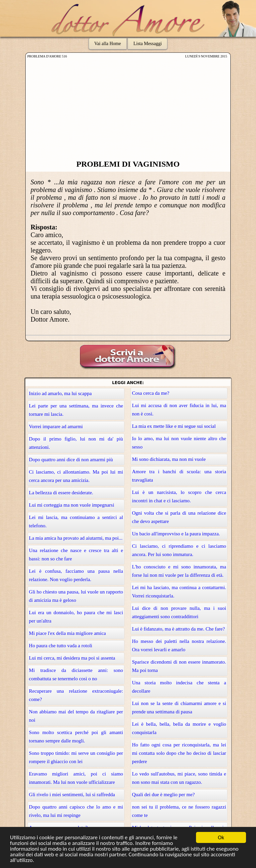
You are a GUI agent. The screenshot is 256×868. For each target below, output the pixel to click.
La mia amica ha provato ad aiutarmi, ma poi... (76, 538)
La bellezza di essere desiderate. (61, 493)
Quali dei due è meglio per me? (163, 795)
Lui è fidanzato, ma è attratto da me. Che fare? (178, 629)
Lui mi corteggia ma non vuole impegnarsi (72, 505)
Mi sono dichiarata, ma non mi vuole (169, 459)
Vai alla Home (108, 44)
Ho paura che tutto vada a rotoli (61, 646)
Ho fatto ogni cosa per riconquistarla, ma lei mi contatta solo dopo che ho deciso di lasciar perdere (179, 753)
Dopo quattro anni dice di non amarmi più (71, 460)
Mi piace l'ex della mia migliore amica (67, 633)
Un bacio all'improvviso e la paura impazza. (176, 534)
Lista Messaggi (147, 44)
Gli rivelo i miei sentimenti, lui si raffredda (72, 795)
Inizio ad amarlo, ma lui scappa (60, 393)
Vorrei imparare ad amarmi (56, 426)
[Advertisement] (128, 110)
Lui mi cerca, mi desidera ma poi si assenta (72, 658)
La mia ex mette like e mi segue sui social (174, 426)
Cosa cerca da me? (151, 393)
